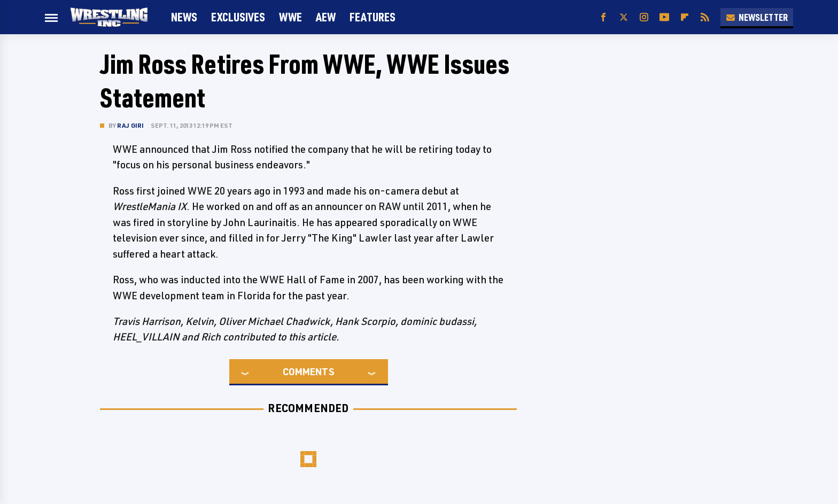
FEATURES (373, 17)
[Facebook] (603, 17)
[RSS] (705, 17)
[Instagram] (644, 17)
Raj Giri (131, 125)
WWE (290, 17)
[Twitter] (624, 17)
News (184, 17)
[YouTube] (664, 17)
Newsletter (757, 17)
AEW (326, 17)
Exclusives (238, 17)
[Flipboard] (685, 17)
